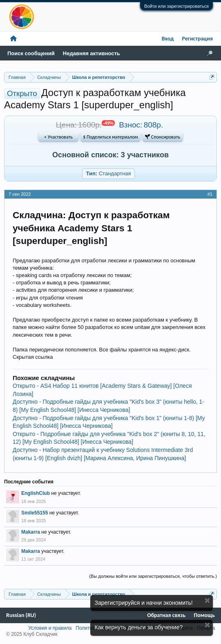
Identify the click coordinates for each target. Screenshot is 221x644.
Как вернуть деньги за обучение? (139, 627)
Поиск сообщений (31, 53)
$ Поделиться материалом (110, 137)
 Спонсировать (163, 137)
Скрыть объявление (207, 600)
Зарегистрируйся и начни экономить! (144, 603)
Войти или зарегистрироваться (176, 6)
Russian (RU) (21, 615)
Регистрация (197, 39)
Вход (168, 39)
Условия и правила (50, 628)
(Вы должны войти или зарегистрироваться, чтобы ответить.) (153, 576)
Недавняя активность (92, 53)
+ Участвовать (58, 137)
